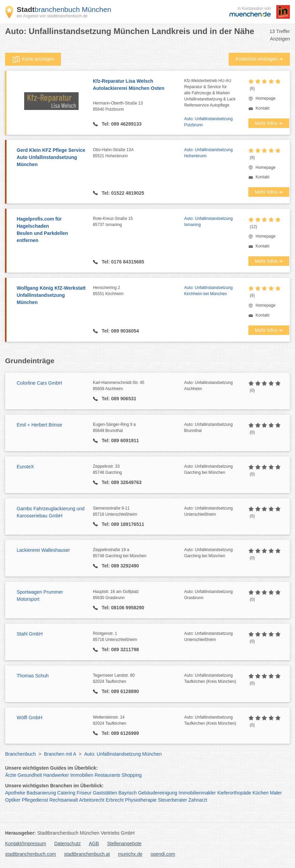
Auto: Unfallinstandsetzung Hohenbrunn (208, 153)
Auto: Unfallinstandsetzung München (123, 754)
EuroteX (25, 467)
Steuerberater (173, 800)
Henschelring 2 (138, 291)
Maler (276, 793)
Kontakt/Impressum (26, 843)
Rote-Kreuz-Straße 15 (138, 222)
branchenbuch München (64, 9)
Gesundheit (30, 775)
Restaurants (107, 775)
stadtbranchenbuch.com (30, 854)
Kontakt (263, 108)
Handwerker (56, 775)
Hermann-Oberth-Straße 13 (138, 107)
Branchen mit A (60, 754)
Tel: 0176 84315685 (122, 262)
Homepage (266, 98)
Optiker (13, 800)
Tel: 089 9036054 (120, 331)
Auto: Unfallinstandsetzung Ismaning (208, 222)
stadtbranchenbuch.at (87, 854)
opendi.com (163, 854)
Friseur (84, 793)
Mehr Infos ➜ (269, 123)
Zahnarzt (198, 800)
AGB (94, 843)
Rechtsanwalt (64, 800)
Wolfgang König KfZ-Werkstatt (51, 296)
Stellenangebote (124, 843)
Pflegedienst (35, 800)
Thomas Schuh (33, 676)
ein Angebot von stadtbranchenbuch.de (52, 16)
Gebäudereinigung (158, 793)
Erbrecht (115, 800)
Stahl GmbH (30, 634)
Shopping (132, 775)
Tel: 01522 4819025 (122, 193)
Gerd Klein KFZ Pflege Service (51, 158)
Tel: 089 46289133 (121, 124)
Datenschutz (68, 843)
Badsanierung (41, 793)
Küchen (260, 793)
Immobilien (82, 775)
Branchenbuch (20, 754)
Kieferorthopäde (234, 793)
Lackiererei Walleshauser (43, 550)
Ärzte (11, 775)
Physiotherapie (141, 800)
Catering (66, 793)
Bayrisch (128, 793)
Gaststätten (105, 793)
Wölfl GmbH (29, 718)
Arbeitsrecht (92, 800)
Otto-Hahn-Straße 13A (138, 153)
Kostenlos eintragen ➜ (259, 59)
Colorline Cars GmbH (39, 383)
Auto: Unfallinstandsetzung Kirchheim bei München (208, 291)
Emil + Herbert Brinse (39, 425)
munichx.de (130, 854)
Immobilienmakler (197, 793)
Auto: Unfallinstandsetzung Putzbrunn (208, 122)
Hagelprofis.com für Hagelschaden (51, 230)
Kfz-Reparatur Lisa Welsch (138, 85)
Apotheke (15, 793)
